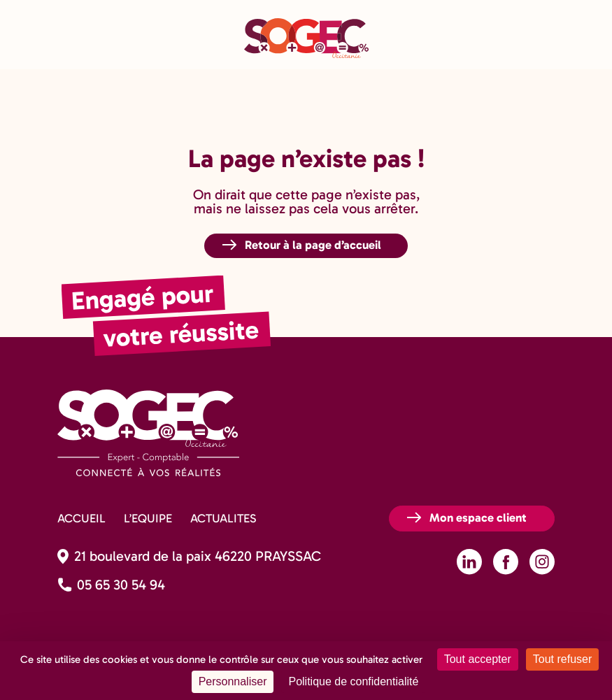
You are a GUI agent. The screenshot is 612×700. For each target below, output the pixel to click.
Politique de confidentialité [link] (353, 681)
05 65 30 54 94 (121, 585)
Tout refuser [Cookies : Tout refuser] (562, 659)
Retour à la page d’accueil (313, 245)
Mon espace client (478, 517)
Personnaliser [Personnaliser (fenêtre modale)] (233, 681)
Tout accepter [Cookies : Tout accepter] (478, 659)
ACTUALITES (223, 518)
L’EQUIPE (148, 518)
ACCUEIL (81, 518)
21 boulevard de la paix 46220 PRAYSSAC (198, 556)
